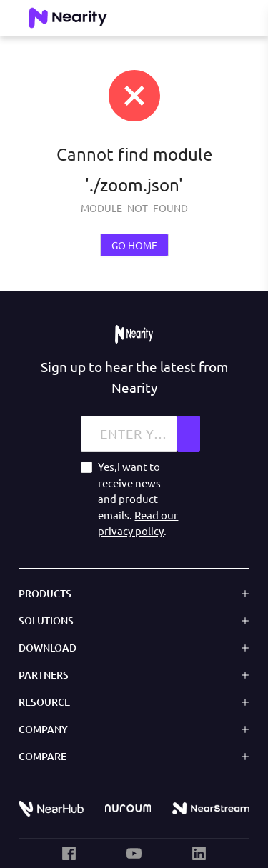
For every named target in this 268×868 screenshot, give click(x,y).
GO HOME (134, 245)
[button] (134, 593)
